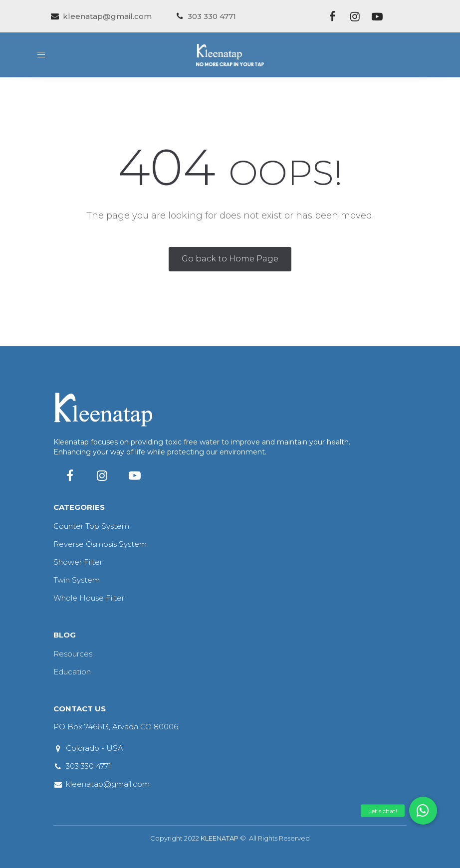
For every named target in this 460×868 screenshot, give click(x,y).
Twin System (77, 580)
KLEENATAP (220, 838)
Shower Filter (78, 562)
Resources (73, 654)
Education (72, 672)
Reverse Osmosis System (100, 544)
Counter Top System (91, 526)
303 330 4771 (89, 766)
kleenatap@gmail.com (108, 784)
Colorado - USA (95, 748)
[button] (423, 811)
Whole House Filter (89, 598)
